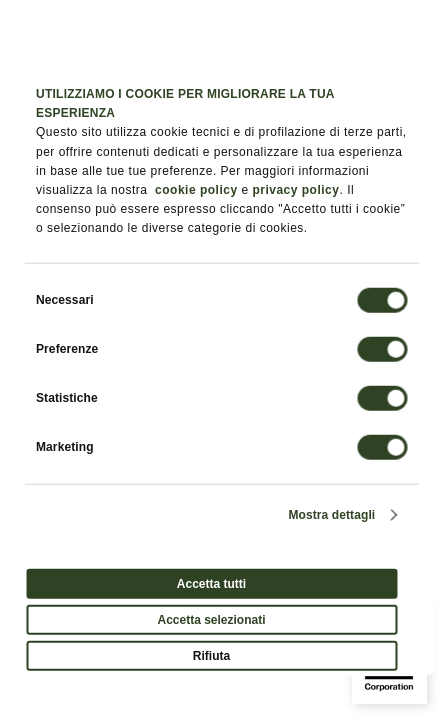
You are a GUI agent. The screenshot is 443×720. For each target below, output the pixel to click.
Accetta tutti (211, 583)
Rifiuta (211, 655)
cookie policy (196, 190)
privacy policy (295, 190)
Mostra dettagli (331, 514)
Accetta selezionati (211, 619)
